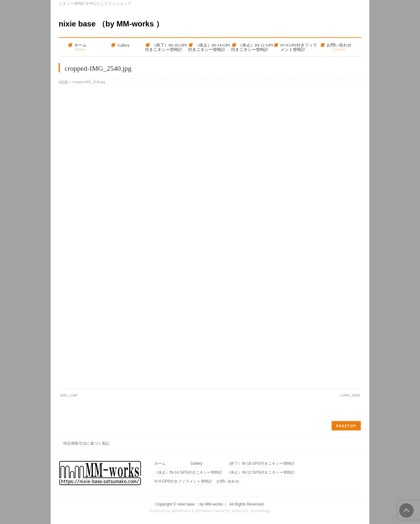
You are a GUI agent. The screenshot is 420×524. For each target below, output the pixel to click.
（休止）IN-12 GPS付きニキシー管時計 (261, 473)
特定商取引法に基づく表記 (86, 443)
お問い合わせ (228, 481)
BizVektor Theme (210, 511)
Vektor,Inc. (241, 511)
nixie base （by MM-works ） (111, 24)
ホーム (160, 464)
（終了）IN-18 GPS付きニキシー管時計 (261, 464)
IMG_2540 (69, 395)
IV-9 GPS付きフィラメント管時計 (183, 481)
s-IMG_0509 (350, 395)
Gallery (196, 464)
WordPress (181, 511)
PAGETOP (346, 426)
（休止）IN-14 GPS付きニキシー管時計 (188, 473)
